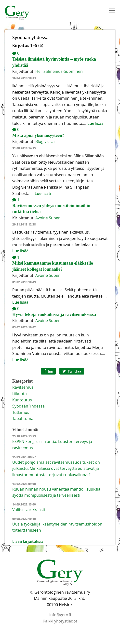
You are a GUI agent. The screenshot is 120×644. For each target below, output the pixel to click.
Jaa (48, 371)
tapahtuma (23, 419)
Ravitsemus (23, 387)
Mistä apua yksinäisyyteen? (38, 135)
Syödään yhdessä (28, 406)
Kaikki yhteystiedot (60, 621)
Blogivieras (45, 141)
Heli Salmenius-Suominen (59, 71)
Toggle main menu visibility (113, 10)
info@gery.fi (60, 615)
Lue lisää (95, 123)
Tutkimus (21, 412)
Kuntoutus (22, 400)
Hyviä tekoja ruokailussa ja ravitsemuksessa (54, 314)
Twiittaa (72, 371)
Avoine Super (48, 218)
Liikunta (20, 394)
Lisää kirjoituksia (28, 541)
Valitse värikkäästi (29, 510)
